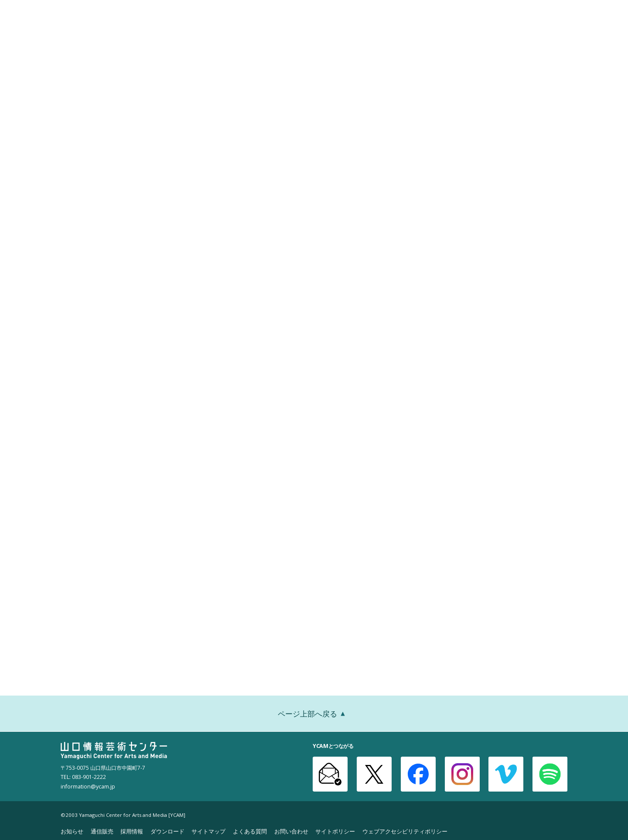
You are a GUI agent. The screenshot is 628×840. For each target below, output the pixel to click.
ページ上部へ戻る (314, 714)
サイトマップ (208, 831)
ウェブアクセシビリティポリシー (405, 831)
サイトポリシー (335, 831)
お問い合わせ (291, 831)
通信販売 (102, 831)
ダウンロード (167, 831)
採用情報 (132, 831)
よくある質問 (250, 831)
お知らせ (72, 831)
